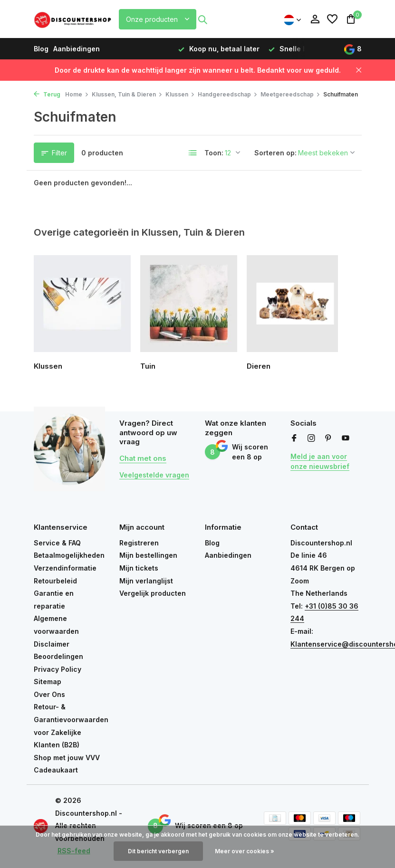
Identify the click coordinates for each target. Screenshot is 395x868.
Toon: (214, 153)
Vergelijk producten (153, 593)
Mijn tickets (139, 568)
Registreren (139, 543)
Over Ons (49, 694)
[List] (193, 153)
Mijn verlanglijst (146, 581)
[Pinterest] (328, 439)
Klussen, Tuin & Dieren (127, 94)
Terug (47, 94)
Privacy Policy (58, 669)
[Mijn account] (315, 19)
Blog (41, 49)
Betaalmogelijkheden (69, 555)
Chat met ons (143, 458)
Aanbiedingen (77, 49)
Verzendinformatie (65, 568)
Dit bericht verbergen (158, 851)
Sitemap (48, 682)
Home (77, 94)
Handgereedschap (228, 94)
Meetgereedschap (290, 94)
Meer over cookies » (245, 851)
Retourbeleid (55, 581)
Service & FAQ (57, 543)
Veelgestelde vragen (154, 475)
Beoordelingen (58, 656)
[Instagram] (311, 439)
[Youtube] (346, 439)
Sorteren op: (275, 153)
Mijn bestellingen (148, 555)
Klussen (180, 94)
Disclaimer (52, 644)
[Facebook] (294, 439)
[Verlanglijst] (332, 19)
